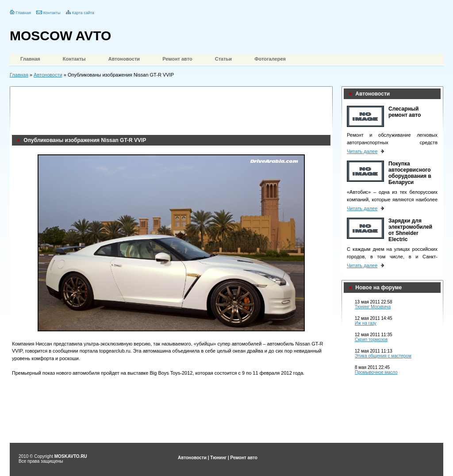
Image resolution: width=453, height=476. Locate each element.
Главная (23, 13)
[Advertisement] (173, 108)
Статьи (223, 59)
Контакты (52, 13)
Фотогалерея (270, 59)
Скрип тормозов (371, 340)
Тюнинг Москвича (373, 307)
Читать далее (362, 151)
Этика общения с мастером (383, 356)
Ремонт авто (177, 59)
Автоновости (124, 59)
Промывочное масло (376, 372)
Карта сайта (83, 13)
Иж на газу (366, 323)
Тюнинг (218, 458)
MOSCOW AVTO (60, 36)
